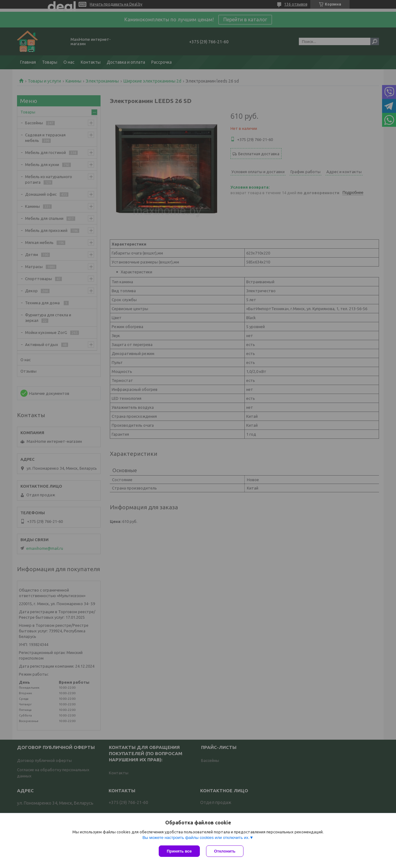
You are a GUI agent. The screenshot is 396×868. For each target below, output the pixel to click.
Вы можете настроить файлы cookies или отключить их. (196, 838)
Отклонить (225, 851)
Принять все (179, 851)
